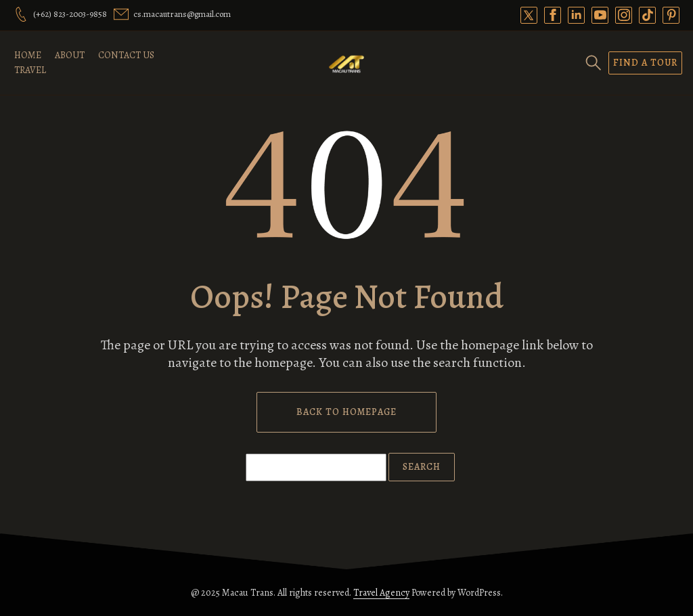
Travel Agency (381, 593)
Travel (30, 70)
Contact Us (126, 55)
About (70, 55)
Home (28, 55)
